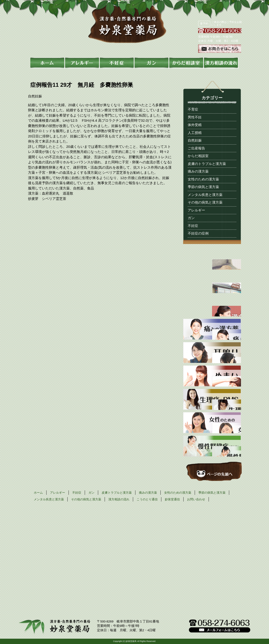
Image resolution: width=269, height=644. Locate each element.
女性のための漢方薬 (203, 179)
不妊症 (193, 226)
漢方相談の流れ (119, 499)
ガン (191, 218)
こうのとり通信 (147, 499)
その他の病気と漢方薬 (205, 202)
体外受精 (195, 125)
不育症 (193, 109)
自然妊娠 (195, 140)
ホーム (38, 493)
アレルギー (196, 210)
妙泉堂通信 (172, 499)
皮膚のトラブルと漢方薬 (207, 164)
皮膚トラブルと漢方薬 (117, 493)
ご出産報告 (196, 148)
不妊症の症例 (198, 233)
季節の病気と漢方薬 (203, 187)
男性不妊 (195, 117)
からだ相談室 (198, 156)
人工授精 (195, 133)
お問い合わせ (196, 499)
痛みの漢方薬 (198, 171)
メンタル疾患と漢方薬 (205, 195)
